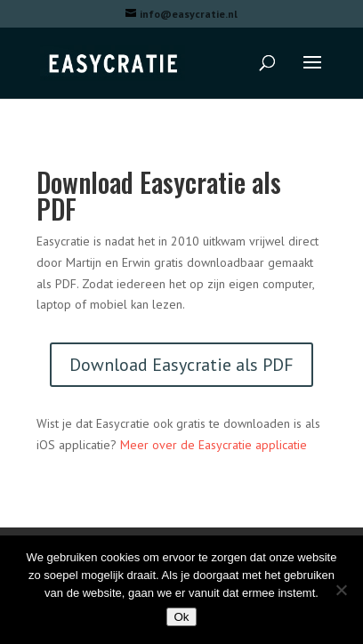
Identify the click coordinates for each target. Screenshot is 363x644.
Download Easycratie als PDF (181, 365)
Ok (181, 617)
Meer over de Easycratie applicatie (214, 445)
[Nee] (341, 590)
